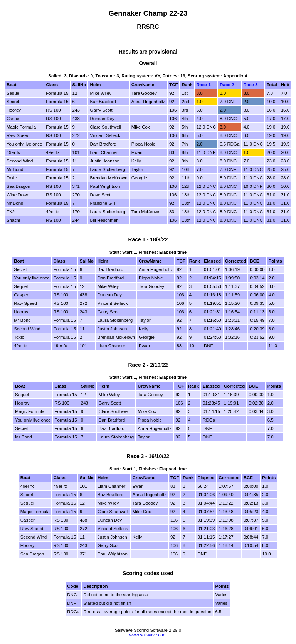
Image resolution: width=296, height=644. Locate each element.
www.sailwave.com (148, 635)
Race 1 (204, 85)
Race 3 (250, 85)
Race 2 (227, 85)
